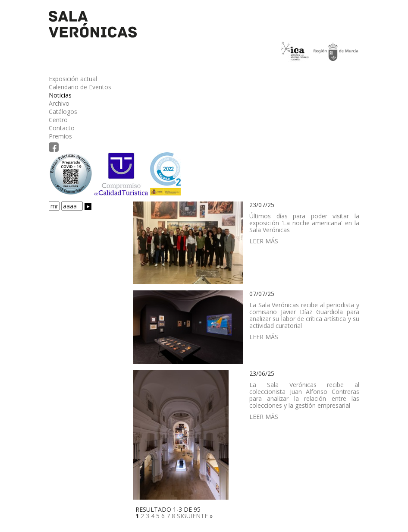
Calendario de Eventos (80, 87)
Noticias (60, 95)
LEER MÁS (264, 241)
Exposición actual (73, 79)
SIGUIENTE (192, 516)
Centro (58, 120)
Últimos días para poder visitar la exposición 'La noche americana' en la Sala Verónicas (304, 223)
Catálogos (63, 112)
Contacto (62, 128)
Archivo (59, 103)
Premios (60, 136)
